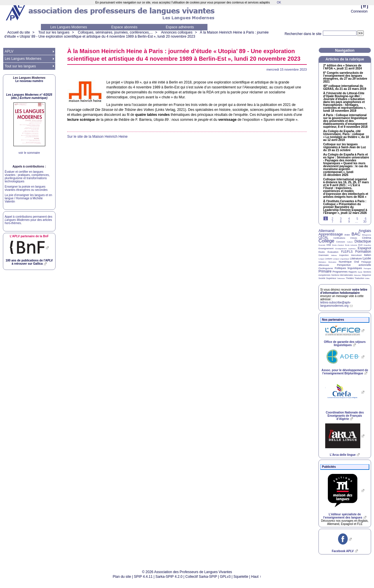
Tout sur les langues (54, 32)
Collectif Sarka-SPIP (201, 577)
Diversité (322, 245)
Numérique (345, 262)
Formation (363, 252)
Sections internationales (342, 275)
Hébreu (334, 255)
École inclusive (351, 245)
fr (365, 6)
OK (279, 2)
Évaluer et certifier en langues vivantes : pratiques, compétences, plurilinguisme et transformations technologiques (27, 177)
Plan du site (122, 577)
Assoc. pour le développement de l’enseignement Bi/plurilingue (345, 372)
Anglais (365, 231)
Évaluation (333, 252)
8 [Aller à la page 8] (341, 222)
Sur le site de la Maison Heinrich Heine (97, 137)
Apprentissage (331, 234)
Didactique (363, 241)
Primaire (325, 271)
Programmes (340, 272)
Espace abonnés (124, 27)
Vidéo (367, 278)
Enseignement (326, 248)
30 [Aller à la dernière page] (365, 222)
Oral (357, 262)
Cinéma (367, 238)
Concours (341, 242)
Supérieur (331, 278)
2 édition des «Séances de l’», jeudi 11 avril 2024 (342, 67)
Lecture (329, 259)
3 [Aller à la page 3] (341, 219)
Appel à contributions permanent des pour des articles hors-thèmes (28, 220)
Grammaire (324, 255)
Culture (350, 242)
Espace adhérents (180, 27)
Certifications (339, 238)
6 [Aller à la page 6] (366, 219)
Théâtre (350, 278)
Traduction (360, 278)
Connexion (359, 11)
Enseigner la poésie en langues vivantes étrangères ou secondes (26, 188)
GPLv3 (225, 577)
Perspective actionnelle (354, 265)
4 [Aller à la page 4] (349, 219)
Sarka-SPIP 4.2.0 (169, 577)
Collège (326, 241)
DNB (329, 245)
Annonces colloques (177, 32)
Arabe (347, 235)
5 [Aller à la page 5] (357, 219)
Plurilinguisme (326, 268)
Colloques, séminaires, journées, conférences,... (115, 32)
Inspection (344, 255)
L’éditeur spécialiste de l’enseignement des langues (343, 516)
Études (322, 252)
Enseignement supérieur (346, 249)
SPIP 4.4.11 (143, 577)
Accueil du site (19, 32)
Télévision (341, 278)
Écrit (360, 245)
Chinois (354, 238)
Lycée (367, 258)
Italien (368, 255)
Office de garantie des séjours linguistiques (345, 343)
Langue (321, 259)
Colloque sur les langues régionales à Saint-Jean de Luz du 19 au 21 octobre (344, 147)
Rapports (353, 272)
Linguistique (344, 259)
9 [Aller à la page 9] (349, 222)
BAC (356, 234)
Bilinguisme (367, 235)
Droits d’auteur (338, 245)
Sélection (357, 275)
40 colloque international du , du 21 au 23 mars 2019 (345, 88)
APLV (9, 51)
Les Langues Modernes (69, 27)
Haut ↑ (256, 577)
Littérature (356, 259)
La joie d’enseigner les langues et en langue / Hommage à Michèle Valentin (28, 198)
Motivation (332, 262)
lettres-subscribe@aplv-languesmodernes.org (336, 304)
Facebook (343, 551)
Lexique (336, 259)
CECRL (323, 238)
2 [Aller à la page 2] (333, 219)
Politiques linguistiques (348, 268)
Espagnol (364, 248)
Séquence (366, 275)
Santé (360, 272)
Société (322, 278)
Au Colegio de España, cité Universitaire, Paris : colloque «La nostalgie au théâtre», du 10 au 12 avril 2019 (346, 136)
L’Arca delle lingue (343, 455)
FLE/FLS (347, 252)
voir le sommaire (29, 153)
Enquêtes (367, 245)
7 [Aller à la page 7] (333, 222)
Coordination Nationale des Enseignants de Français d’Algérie (345, 416)
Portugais (367, 268)
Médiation (322, 262)
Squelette (241, 577)
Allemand (326, 231)
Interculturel (356, 255)
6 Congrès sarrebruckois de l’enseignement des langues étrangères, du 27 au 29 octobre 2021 (345, 77)
